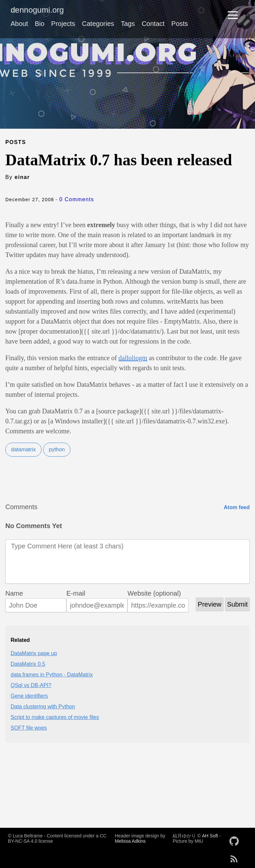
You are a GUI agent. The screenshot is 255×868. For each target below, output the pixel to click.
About (19, 24)
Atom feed (237, 507)
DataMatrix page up (34, 653)
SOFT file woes (29, 728)
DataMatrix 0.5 (28, 664)
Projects (63, 24)
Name (14, 593)
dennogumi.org (37, 10)
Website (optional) (154, 593)
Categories (98, 24)
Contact (153, 24)
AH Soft (210, 836)
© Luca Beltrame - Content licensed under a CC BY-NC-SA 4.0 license (57, 838)
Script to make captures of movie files (55, 717)
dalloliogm (133, 358)
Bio (40, 24)
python (57, 449)
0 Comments (77, 199)
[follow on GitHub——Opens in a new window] (236, 839)
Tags (128, 24)
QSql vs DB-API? (31, 685)
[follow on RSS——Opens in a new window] (236, 857)
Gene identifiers (29, 696)
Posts (180, 24)
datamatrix (23, 449)
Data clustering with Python (43, 707)
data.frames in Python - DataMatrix (52, 675)
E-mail (76, 593)
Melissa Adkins (130, 841)
